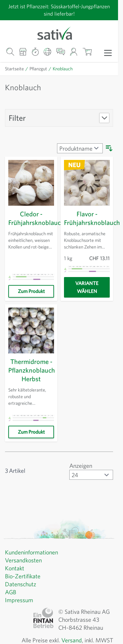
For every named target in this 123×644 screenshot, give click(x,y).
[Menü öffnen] (108, 52)
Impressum (20, 600)
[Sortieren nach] (79, 148)
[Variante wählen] (87, 287)
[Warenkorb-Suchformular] (10, 52)
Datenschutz (22, 584)
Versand (68, 640)
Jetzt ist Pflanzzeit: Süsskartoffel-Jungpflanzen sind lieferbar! (59, 10)
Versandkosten (25, 560)
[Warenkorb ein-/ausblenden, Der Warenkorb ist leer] (87, 52)
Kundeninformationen (33, 552)
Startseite (15, 69)
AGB (11, 592)
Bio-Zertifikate (23, 576)
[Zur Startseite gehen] (59, 33)
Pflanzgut (39, 69)
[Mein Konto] (74, 52)
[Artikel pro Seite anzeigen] (90, 475)
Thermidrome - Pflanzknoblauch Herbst (33, 370)
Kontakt (15, 568)
